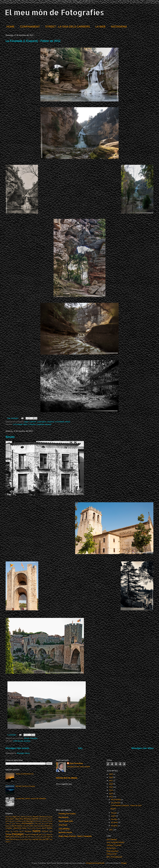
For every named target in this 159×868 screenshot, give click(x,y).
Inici (80, 748)
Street (26, 839)
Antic (19, 817)
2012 (111, 797)
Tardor (31, 839)
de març (114, 819)
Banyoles (36, 817)
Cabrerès (33, 422)
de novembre (116, 799)
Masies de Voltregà (12, 831)
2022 (111, 774)
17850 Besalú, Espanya (22, 741)
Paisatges (34, 738)
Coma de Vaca (10, 824)
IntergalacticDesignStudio (95, 863)
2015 (111, 787)
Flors (31, 826)
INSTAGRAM (119, 27)
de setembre (116, 803)
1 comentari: (12, 735)
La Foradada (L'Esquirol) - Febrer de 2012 (33, 41)
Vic (47, 839)
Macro (44, 828)
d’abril (114, 816)
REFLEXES (10, 837)
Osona (8, 834)
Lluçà (33, 828)
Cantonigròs (42, 422)
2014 (111, 790)
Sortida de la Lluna (19, 839)
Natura (68, 422)
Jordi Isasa (63, 825)
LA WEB (100, 27)
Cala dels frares (44, 819)
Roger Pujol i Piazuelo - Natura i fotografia (75, 836)
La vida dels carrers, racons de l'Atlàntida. (31, 799)
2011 (111, 830)
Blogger (124, 863)
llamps (24, 828)
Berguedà (50, 817)
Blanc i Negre (15, 819)
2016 (111, 784)
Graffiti (41, 826)
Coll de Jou (38, 821)
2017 (111, 781)
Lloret (29, 828)
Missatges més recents (17, 748)
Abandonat (9, 817)
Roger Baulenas (113, 851)
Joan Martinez (64, 829)
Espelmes (8, 826)
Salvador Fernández (114, 845)
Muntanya (28, 831)
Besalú (10, 437)
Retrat (17, 837)
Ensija (51, 824)
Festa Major (26, 826)
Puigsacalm (49, 835)
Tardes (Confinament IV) (24, 774)
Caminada (18, 821)
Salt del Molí (23, 837)
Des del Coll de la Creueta (25, 786)
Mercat (22, 831)
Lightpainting (17, 828)
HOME (11, 27)
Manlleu (50, 828)
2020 (111, 777)
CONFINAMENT (30, 27)
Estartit (14, 826)
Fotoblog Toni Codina (67, 814)
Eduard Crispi (112, 854)
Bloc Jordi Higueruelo (114, 857)
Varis (44, 839)
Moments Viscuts (65, 832)
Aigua (26, 422)
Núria (51, 831)
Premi (43, 835)
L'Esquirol (50, 422)
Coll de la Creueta (47, 821)
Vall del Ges (37, 839)
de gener (115, 826)
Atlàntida (23, 817)
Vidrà (51, 839)
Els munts (45, 824)
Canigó (23, 821)
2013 (111, 793)
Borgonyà (28, 819)
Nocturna (45, 831)
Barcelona (43, 817)
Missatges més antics (142, 748)
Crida (36, 824)
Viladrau (8, 842)
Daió (40, 824)
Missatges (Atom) (23, 753)
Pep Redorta (63, 817)
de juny (114, 813)
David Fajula (111, 848)
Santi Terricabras (76, 763)
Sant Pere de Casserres (35, 837)
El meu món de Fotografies (54, 12)
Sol (11, 839)
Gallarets (36, 826)
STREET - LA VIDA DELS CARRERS (68, 27)
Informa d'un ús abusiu (67, 778)
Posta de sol (36, 834)
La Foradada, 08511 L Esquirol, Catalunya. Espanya (32, 424)
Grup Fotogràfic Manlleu (116, 842)
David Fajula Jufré (66, 821)
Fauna (19, 826)
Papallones (28, 835)
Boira (22, 819)
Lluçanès (38, 828)
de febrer (115, 822)
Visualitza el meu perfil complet (78, 767)
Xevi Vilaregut (112, 839)
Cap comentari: (13, 418)
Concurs (18, 824)
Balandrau (29, 817)
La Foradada (60, 422)
